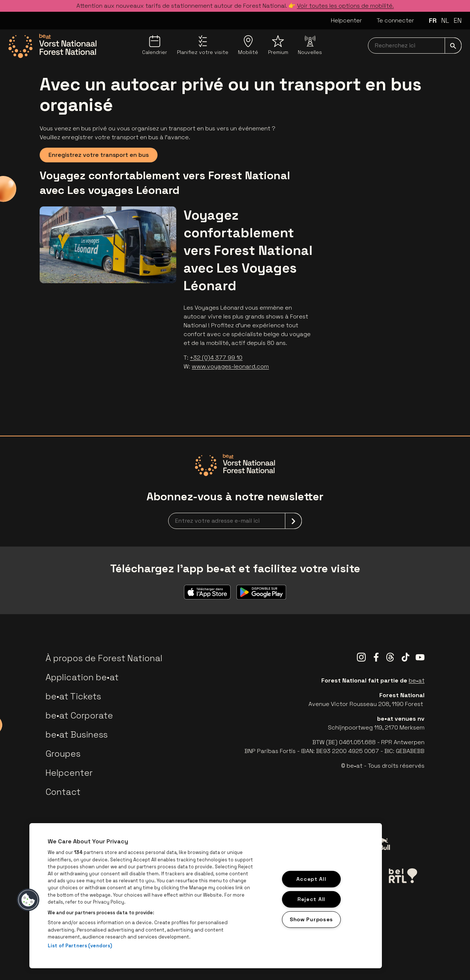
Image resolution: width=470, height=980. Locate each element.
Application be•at (82, 677)
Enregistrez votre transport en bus (99, 155)
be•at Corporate (79, 715)
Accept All (311, 879)
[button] (28, 900)
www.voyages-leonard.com (230, 366)
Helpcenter (346, 20)
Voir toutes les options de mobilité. (346, 6)
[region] (206, 896)
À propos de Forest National (104, 658)
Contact (63, 792)
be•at (417, 680)
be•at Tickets (73, 696)
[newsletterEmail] (235, 521)
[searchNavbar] (415, 46)
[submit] (453, 46)
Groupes (63, 754)
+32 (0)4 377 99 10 (216, 358)
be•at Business (77, 734)
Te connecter (395, 20)
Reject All (311, 899)
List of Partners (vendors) (80, 946)
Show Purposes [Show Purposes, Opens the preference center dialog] (311, 919)
